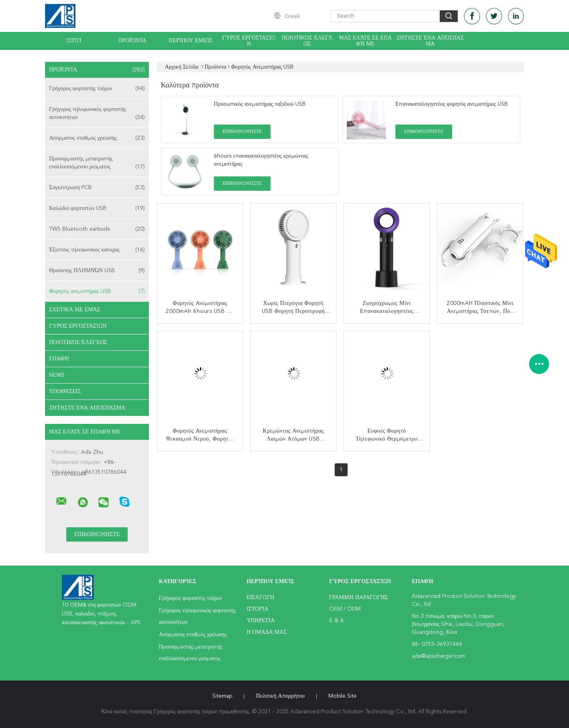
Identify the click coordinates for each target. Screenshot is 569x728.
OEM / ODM (345, 609)
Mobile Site (343, 696)
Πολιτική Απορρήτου (280, 696)
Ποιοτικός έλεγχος (307, 41)
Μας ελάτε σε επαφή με (365, 41)
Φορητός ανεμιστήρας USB (97, 291)
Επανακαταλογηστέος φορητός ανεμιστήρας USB (452, 104)
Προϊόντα (132, 41)
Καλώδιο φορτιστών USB (97, 208)
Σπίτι (74, 41)
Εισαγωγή (260, 597)
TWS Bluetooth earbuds (97, 229)
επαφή (59, 359)
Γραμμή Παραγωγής (359, 597)
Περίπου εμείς (191, 41)
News (57, 375)
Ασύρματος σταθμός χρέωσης (97, 138)
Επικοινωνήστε (242, 132)
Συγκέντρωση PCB (97, 188)
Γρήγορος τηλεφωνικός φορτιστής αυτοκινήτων (97, 114)
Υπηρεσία (261, 621)
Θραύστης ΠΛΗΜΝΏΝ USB (97, 271)
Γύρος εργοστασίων (249, 41)
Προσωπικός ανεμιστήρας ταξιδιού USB (260, 104)
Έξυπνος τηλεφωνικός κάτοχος (97, 250)
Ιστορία (258, 609)
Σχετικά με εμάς (75, 310)
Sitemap (222, 696)
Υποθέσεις (65, 392)
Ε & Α (337, 621)
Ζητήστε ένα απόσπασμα (430, 41)
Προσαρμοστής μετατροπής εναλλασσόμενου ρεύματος (97, 163)
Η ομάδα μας (267, 632)
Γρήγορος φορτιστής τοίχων (97, 89)
